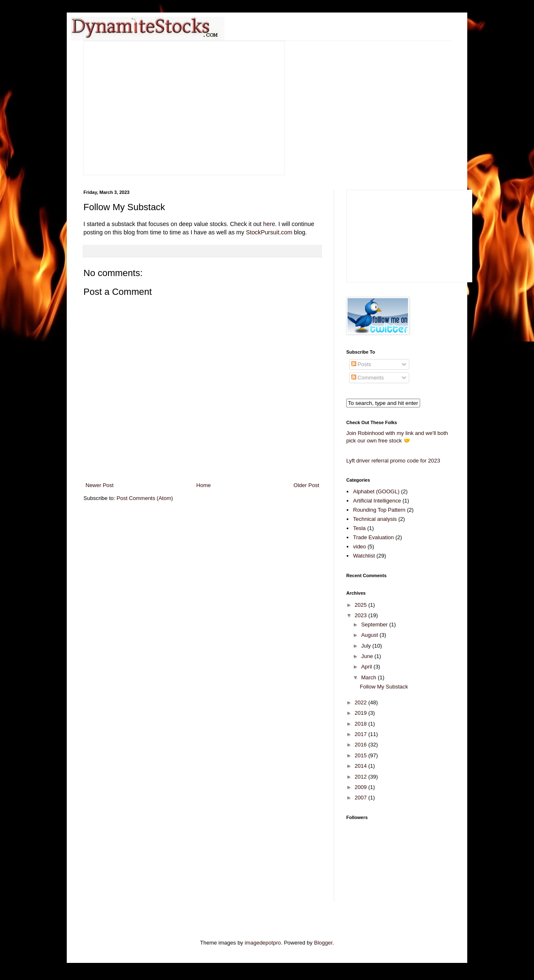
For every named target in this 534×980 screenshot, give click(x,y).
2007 (361, 798)
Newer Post (99, 485)
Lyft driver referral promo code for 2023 (393, 461)
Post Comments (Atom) (145, 498)
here (269, 224)
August (370, 635)
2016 (361, 745)
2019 (361, 713)
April (368, 667)
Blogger (323, 943)
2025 (361, 605)
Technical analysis (375, 519)
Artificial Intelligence (377, 501)
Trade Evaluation (373, 537)
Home (204, 485)
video (359, 547)
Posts (361, 364)
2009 (361, 787)
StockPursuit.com (269, 232)
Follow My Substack (384, 687)
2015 (361, 755)
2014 (361, 766)
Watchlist (364, 556)
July (367, 646)
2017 (361, 734)
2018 (361, 724)
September (375, 624)
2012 (361, 777)
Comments (368, 378)
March (370, 677)
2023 (361, 615)
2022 (361, 702)
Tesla (359, 528)
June (368, 656)
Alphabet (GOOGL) (376, 491)
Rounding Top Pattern (379, 510)
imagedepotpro (263, 943)
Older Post (306, 485)
